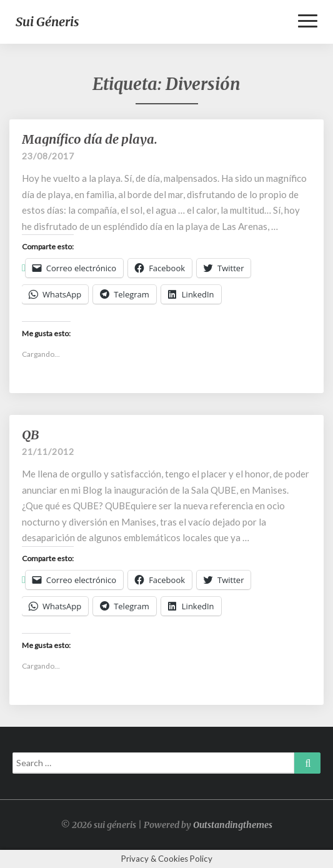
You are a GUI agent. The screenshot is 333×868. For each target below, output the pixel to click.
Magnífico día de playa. (90, 139)
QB (30, 435)
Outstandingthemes (233, 825)
